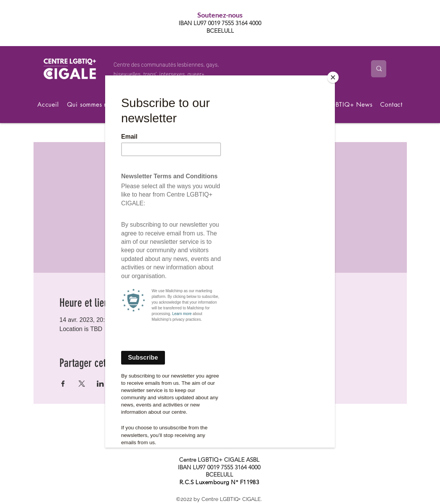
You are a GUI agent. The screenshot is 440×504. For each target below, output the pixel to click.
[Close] (333, 77)
